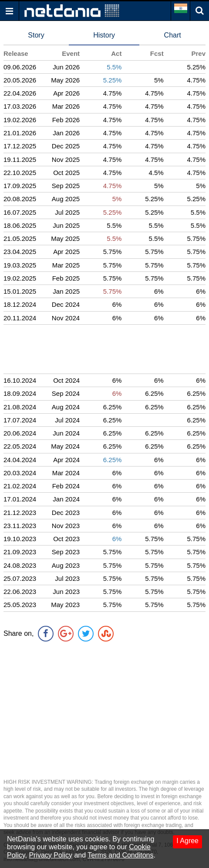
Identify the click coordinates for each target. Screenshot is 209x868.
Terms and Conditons (120, 855)
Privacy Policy (51, 855)
